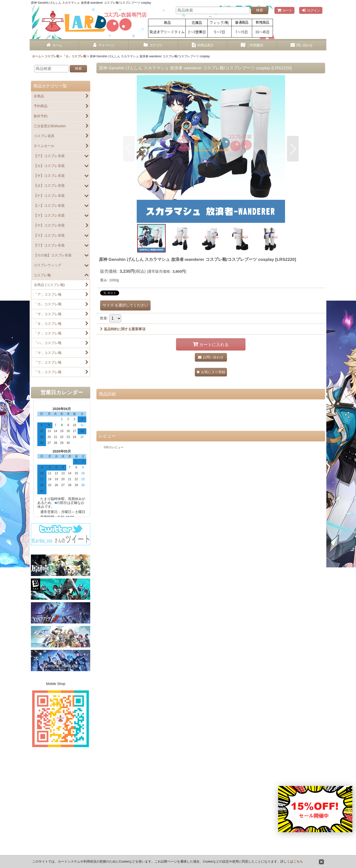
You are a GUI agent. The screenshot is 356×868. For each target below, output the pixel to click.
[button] (129, 149)
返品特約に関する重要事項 (123, 329)
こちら (298, 861)
